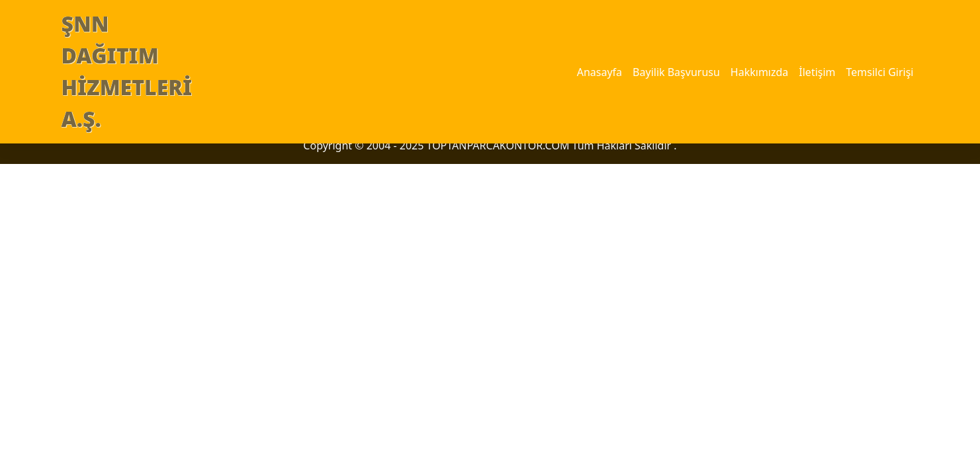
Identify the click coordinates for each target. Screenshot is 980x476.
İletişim (817, 72)
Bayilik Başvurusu (676, 72)
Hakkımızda (759, 72)
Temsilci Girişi (880, 72)
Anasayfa (600, 72)
